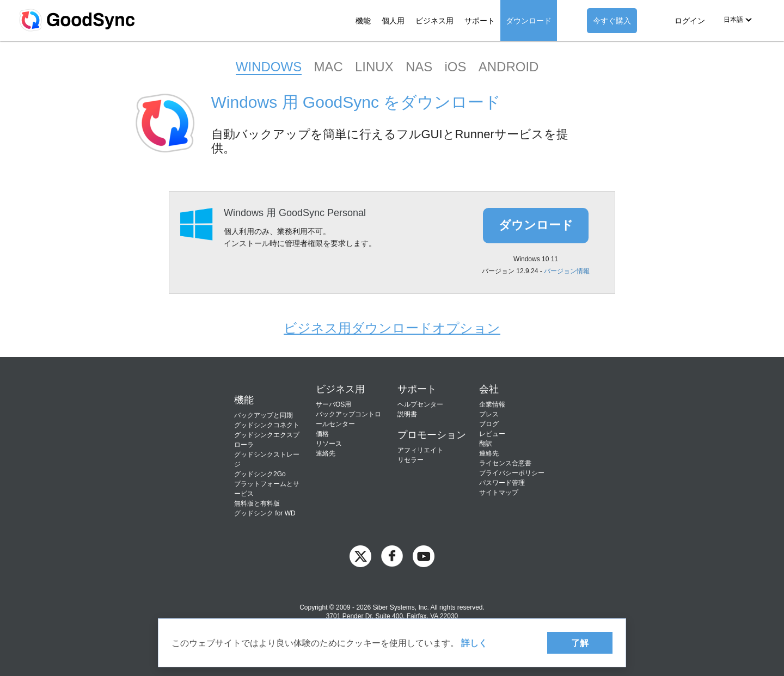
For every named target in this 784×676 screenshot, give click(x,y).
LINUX (374, 67)
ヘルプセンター (420, 404)
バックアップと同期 (264, 415)
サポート (480, 21)
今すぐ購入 (612, 21)
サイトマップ (499, 493)
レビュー (492, 434)
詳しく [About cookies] (474, 643)
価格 (322, 434)
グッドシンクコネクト (267, 425)
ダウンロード (529, 21)
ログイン (690, 21)
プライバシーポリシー (512, 473)
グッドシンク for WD (265, 513)
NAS (419, 67)
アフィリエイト (420, 450)
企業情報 (492, 404)
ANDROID (509, 67)
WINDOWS (269, 67)
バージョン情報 (567, 271)
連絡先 (326, 453)
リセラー (411, 460)
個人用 (393, 21)
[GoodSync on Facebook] (392, 555)
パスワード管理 (502, 483)
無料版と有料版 (257, 503)
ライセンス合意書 (505, 463)
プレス (489, 414)
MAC (328, 67)
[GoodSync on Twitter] (360, 555)
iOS (455, 67)
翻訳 (486, 444)
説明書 (407, 414)
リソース (329, 444)
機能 (363, 21)
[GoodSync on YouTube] (424, 555)
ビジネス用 (434, 21)
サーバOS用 (333, 404)
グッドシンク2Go (260, 474)
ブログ (489, 424)
